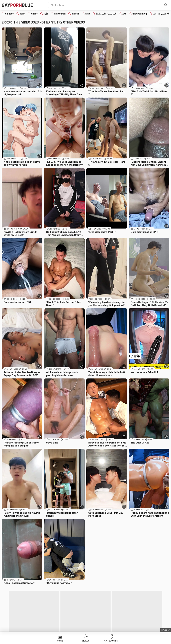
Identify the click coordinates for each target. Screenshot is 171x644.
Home (60, 641)
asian (22, 14)
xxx (124, 14)
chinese (9, 14)
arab (88, 14)
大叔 (46, 14)
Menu (164, 630)
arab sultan (60, 14)
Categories (111, 641)
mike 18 (75, 14)
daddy (34, 14)
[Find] (166, 5)
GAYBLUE (17, 5)
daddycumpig (140, 14)
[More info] (39, 85)
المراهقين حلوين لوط (106, 14)
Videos (86, 641)
